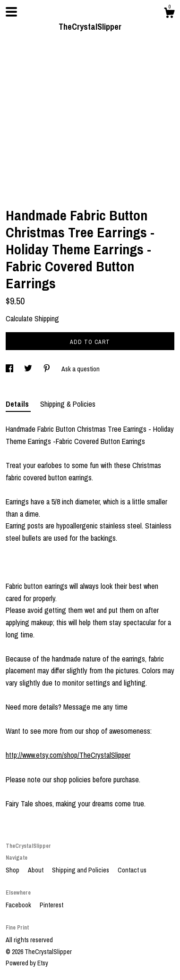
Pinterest (51, 905)
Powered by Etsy (27, 963)
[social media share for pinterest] (47, 369)
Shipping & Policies (68, 404)
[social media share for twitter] (29, 369)
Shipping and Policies (81, 870)
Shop (13, 870)
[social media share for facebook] (10, 369)
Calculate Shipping (32, 318)
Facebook (19, 905)
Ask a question (81, 369)
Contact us (132, 870)
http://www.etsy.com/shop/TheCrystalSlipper (68, 755)
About (36, 870)
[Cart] (169, 14)
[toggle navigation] (11, 12)
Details (18, 404)
